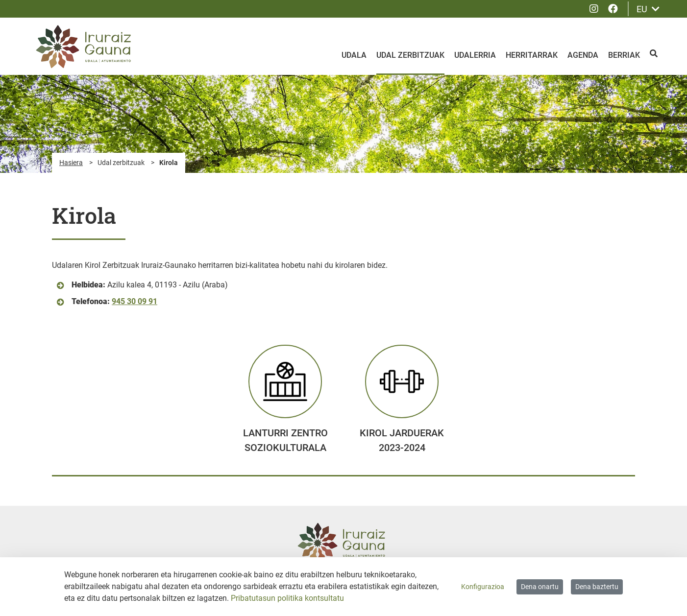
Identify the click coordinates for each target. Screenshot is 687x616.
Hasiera (71, 163)
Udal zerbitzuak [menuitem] (410, 55)
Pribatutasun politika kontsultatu (287, 598)
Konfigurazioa (483, 587)
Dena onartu (540, 587)
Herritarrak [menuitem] (532, 55)
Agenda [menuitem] (583, 55)
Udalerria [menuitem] (475, 55)
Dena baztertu (597, 587)
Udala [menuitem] (354, 55)
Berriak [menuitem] (624, 55)
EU (648, 9)
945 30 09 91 (135, 301)
